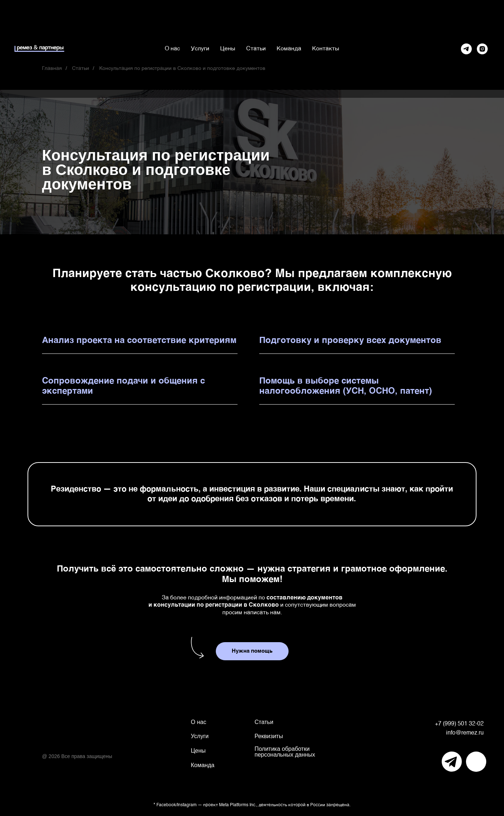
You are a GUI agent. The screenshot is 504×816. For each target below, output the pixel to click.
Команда (289, 49)
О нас (172, 49)
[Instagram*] (482, 49)
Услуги (200, 49)
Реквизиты (269, 736)
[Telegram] (466, 49)
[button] (252, 651)
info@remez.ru (465, 733)
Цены (228, 49)
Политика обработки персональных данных (285, 752)
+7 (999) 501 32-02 (459, 724)
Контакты (326, 49)
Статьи (256, 49)
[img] (452, 762)
